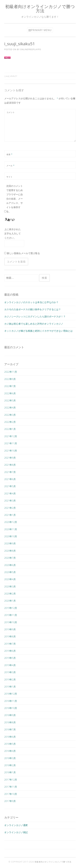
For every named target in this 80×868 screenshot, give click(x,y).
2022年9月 (10, 379)
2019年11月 (11, 615)
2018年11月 (11, 701)
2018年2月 (10, 765)
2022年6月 (10, 393)
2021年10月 (11, 451)
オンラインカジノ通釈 (16, 825)
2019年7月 (10, 644)
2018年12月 (11, 694)
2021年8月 (10, 465)
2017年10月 (11, 794)
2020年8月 (10, 551)
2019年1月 (10, 687)
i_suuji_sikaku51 (11, 76)
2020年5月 (10, 572)
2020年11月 (11, 529)
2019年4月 (10, 665)
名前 (9, 154)
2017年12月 (11, 780)
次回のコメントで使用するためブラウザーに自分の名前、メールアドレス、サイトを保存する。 (15, 199)
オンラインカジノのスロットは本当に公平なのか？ (31, 302)
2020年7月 (10, 558)
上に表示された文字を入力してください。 (12, 233)
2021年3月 (10, 501)
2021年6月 (10, 479)
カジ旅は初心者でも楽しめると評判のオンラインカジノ (34, 324)
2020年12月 (11, 522)
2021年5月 (10, 486)
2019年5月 (10, 658)
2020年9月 (10, 543)
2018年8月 (10, 722)
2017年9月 (10, 801)
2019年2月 (10, 679)
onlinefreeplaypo (31, 49)
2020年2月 (10, 594)
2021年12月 (11, 436)
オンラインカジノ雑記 (16, 832)
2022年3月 (10, 415)
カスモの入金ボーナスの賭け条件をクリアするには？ (33, 309)
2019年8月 (10, 636)
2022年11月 (11, 372)
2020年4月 (10, 579)
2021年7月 (10, 472)
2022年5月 (10, 400)
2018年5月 (10, 744)
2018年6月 (10, 737)
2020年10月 (11, 536)
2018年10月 (11, 708)
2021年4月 (10, 493)
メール (10, 166)
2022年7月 (10, 386)
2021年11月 (11, 443)
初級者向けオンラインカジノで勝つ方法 (40, 9)
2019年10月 (11, 622)
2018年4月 (10, 751)
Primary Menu (41, 30)
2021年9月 (10, 458)
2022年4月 (10, 408)
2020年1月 (10, 601)
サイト (10, 177)
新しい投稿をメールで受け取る (23, 253)
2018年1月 (10, 772)
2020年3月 (10, 586)
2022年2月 (10, 422)
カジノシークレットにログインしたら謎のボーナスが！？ (35, 316)
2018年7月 (10, 729)
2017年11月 (11, 787)
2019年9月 (10, 629)
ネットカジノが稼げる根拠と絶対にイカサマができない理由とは (38, 331)
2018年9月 (10, 715)
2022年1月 (10, 429)
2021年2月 (10, 508)
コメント (11, 112)
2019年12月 (11, 608)
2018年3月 (10, 758)
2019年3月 (10, 672)
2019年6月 (10, 651)
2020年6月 (10, 565)
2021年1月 (10, 515)
